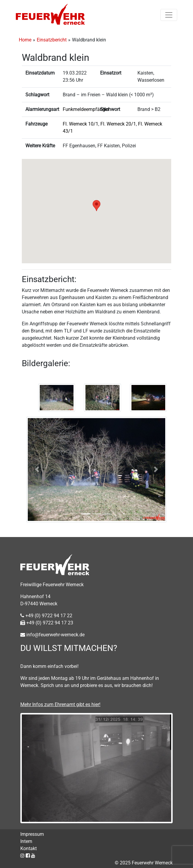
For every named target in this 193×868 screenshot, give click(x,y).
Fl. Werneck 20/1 (118, 124)
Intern (26, 841)
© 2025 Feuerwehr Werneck (144, 863)
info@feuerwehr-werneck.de (52, 635)
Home (25, 40)
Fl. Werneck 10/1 (81, 124)
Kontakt (29, 848)
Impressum (32, 834)
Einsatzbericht (52, 40)
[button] (96, 206)
